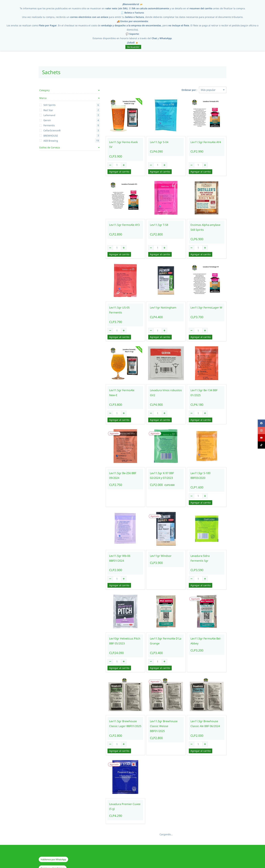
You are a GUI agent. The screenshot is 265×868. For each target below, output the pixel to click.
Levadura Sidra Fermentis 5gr (201, 544)
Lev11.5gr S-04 (148, 142)
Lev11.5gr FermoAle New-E (110, 381)
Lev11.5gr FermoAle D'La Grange (155, 627)
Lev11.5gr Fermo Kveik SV (109, 142)
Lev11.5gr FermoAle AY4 (200, 142)
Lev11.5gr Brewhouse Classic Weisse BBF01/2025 (158, 709)
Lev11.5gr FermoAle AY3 (108, 220)
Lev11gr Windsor (150, 541)
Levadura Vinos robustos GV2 (155, 383)
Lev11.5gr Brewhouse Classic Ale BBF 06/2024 (203, 709)
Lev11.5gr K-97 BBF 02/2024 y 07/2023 (158, 466)
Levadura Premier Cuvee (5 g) (112, 790)
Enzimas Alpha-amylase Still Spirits (203, 223)
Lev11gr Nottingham (152, 303)
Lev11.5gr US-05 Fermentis (110, 303)
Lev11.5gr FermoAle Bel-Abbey (200, 627)
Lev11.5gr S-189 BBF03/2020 (203, 463)
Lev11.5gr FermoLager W (201, 303)
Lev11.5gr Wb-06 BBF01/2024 (111, 541)
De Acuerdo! (133, 47)
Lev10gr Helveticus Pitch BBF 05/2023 (111, 627)
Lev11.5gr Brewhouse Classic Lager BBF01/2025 (111, 709)
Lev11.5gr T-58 (148, 220)
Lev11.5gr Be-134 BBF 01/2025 (199, 383)
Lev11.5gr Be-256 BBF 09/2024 (106, 466)
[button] (53, 840)
